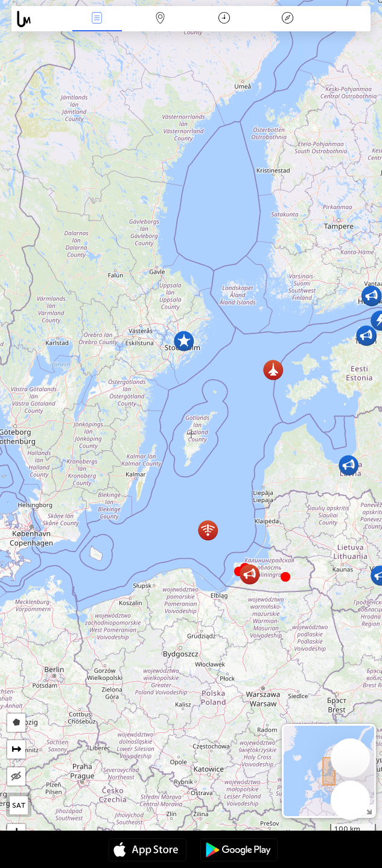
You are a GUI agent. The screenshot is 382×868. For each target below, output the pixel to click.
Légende (287, 19)
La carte (161, 19)
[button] (285, 577)
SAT (19, 805)
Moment (224, 19)
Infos (97, 19)
